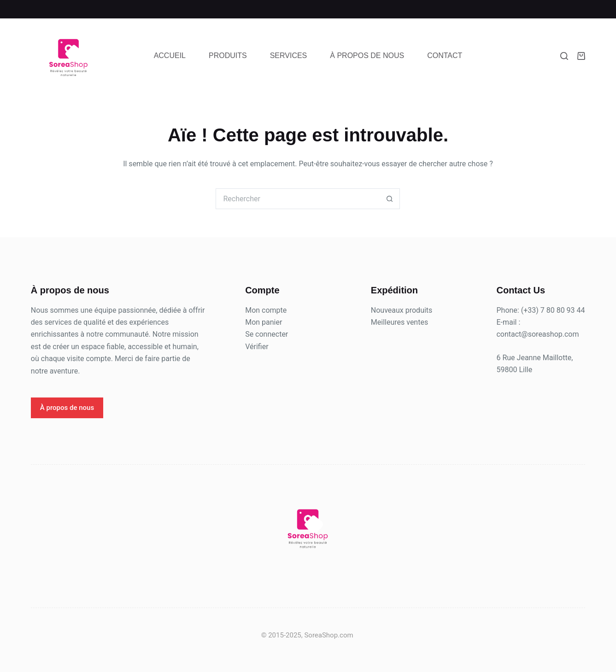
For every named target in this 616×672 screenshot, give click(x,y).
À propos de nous (367, 56)
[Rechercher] (564, 56)
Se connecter (267, 334)
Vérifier (257, 347)
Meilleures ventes (399, 322)
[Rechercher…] (297, 199)
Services (289, 56)
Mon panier (264, 322)
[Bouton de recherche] (390, 199)
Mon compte (266, 310)
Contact (445, 56)
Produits (228, 56)
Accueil (170, 56)
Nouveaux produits (402, 310)
